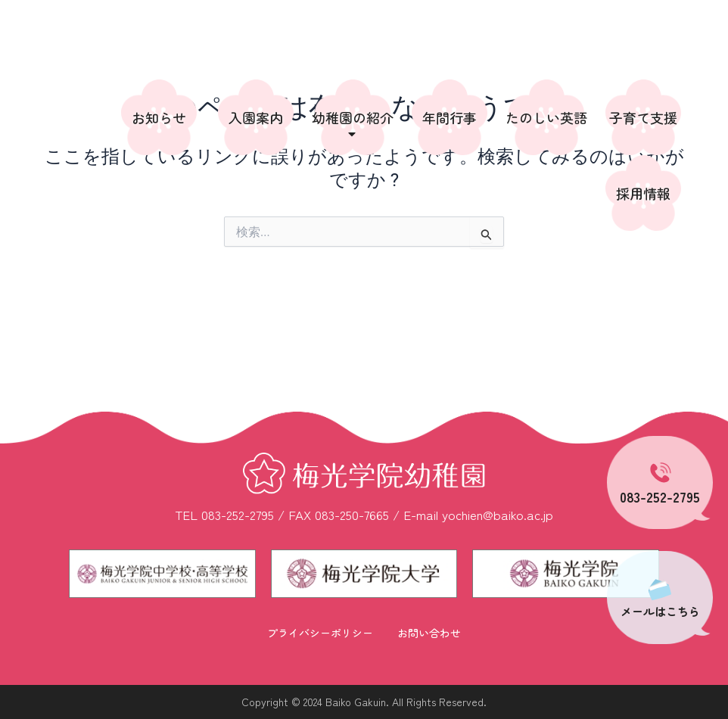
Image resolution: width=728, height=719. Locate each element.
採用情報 (643, 193)
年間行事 (450, 117)
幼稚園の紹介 (353, 125)
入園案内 (256, 117)
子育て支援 (643, 117)
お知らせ (159, 117)
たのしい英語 (546, 117)
